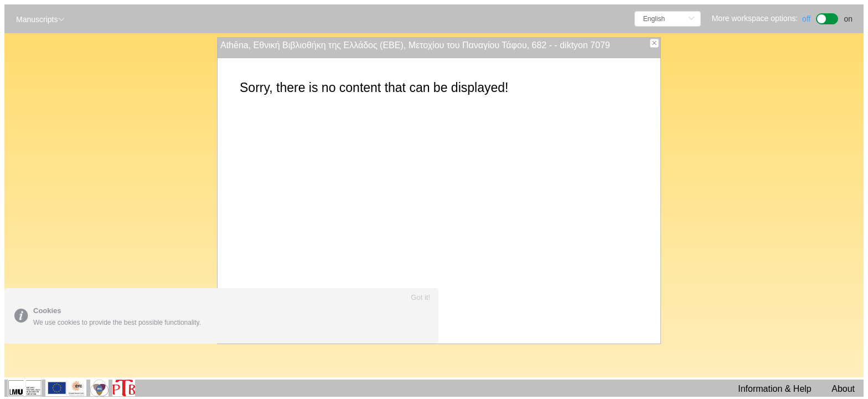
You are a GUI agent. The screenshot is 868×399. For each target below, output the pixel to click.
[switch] (827, 17)
